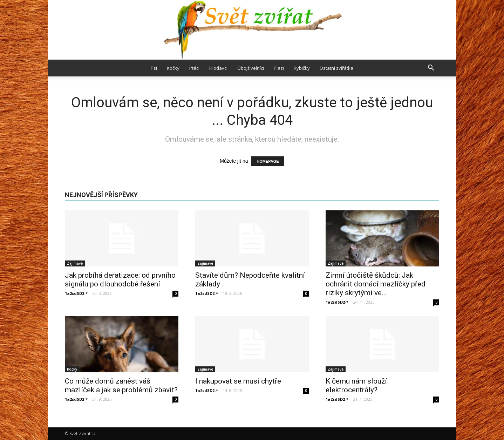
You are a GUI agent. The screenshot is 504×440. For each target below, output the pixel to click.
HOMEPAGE (268, 161)
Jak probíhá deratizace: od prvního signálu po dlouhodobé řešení (120, 280)
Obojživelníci (251, 68)
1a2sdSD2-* (76, 293)
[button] (431, 68)
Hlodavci (218, 68)
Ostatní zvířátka (336, 68)
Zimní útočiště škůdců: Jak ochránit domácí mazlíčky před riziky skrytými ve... (376, 284)
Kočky (173, 68)
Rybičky (302, 68)
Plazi (279, 68)
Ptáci (194, 68)
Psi (154, 68)
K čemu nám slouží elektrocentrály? (356, 385)
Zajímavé (75, 263)
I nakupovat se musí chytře (238, 381)
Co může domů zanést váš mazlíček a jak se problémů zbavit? (121, 385)
